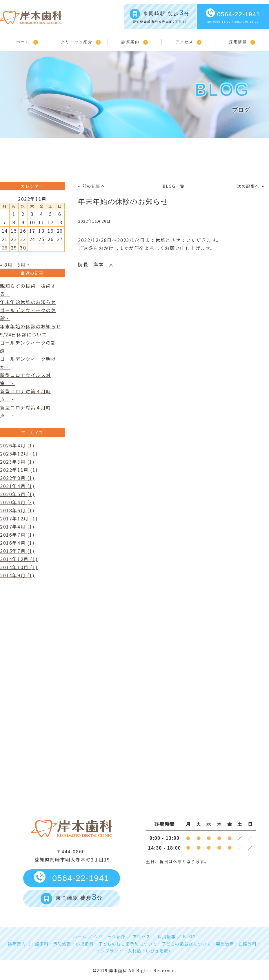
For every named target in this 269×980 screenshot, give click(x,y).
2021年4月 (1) (17, 486)
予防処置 (62, 944)
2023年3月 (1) (17, 462)
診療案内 (130, 42)
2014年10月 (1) (19, 567)
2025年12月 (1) (19, 453)
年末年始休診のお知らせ (28, 302)
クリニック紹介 (77, 42)
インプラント (110, 951)
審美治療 (225, 944)
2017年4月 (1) (17, 527)
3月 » (24, 265)
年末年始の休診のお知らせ (123, 202)
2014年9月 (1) (17, 575)
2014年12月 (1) (19, 559)
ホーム (23, 42)
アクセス (184, 42)
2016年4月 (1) (17, 543)
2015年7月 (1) (17, 551)
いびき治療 (157, 951)
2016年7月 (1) (17, 535)
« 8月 (6, 265)
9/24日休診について (24, 334)
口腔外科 (248, 944)
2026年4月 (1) (17, 445)
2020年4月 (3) (17, 502)
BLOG (189, 937)
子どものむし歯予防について (128, 944)
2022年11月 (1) (19, 470)
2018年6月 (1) (17, 510)
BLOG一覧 (174, 186)
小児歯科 (85, 944)
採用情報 (238, 42)
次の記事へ (248, 186)
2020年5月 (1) (17, 494)
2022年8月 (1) (17, 478)
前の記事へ (94, 186)
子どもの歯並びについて (187, 944)
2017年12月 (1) (19, 518)
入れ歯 (135, 951)
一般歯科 (39, 944)
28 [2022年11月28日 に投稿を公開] (5, 247)
